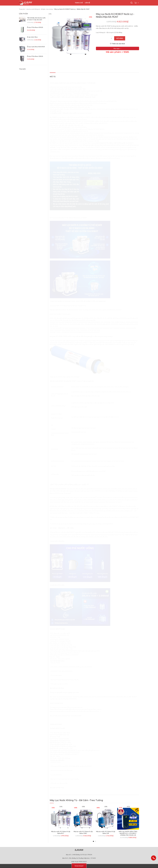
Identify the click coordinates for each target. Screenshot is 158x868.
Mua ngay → (117, 48)
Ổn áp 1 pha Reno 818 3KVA (36, 47)
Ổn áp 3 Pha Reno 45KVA (35, 27)
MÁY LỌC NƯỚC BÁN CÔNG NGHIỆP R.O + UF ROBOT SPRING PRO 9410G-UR (128, 833)
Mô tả (53, 77)
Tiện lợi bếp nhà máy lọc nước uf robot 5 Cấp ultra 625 (36, 19)
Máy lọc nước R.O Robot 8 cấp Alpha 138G (83, 832)
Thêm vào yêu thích (118, 44)
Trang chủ (22, 9)
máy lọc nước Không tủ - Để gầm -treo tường (40, 9)
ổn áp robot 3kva (32, 37)
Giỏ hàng (120, 38)
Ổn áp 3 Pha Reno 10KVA (35, 56)
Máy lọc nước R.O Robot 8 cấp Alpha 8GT (61, 832)
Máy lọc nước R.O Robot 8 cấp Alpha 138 (106, 832)
